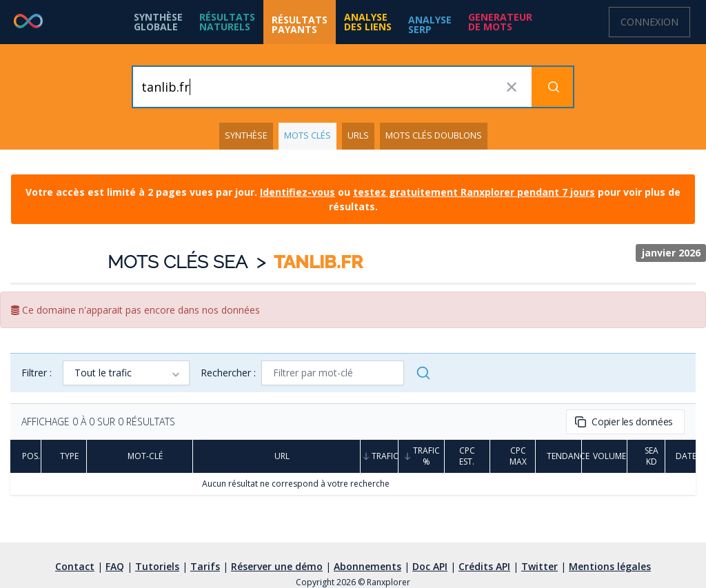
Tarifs (205, 566)
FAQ (115, 566)
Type (64, 456)
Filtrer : (37, 373)
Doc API (430, 566)
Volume (604, 456)
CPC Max (513, 456)
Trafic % (421, 456)
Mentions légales (610, 566)
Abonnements (367, 566)
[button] (227, 22)
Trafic (379, 456)
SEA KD (646, 456)
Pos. (26, 456)
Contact (75, 566)
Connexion (649, 22)
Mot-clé (140, 456)
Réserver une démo (277, 566)
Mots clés (307, 135)
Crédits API (484, 566)
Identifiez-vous (297, 192)
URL (276, 456)
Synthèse (246, 135)
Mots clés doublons (434, 135)
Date (680, 456)
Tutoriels (157, 566)
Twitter (539, 566)
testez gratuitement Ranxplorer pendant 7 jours (474, 192)
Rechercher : (228, 373)
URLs (358, 135)
